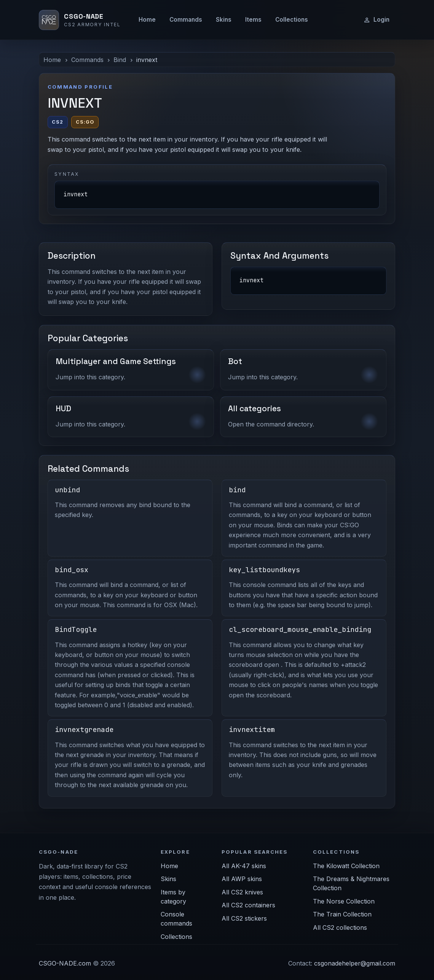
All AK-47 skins (244, 866)
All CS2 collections (340, 928)
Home (147, 20)
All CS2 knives (242, 892)
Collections (292, 20)
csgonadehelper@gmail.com (355, 963)
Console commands (176, 919)
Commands (186, 20)
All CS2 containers (248, 905)
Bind (120, 60)
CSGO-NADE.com (65, 963)
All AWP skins (242, 879)
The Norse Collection (344, 901)
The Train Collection (342, 914)
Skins (224, 20)
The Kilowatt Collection (346, 866)
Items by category (173, 897)
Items (253, 20)
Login (376, 20)
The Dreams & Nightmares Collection (351, 883)
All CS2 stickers (244, 918)
